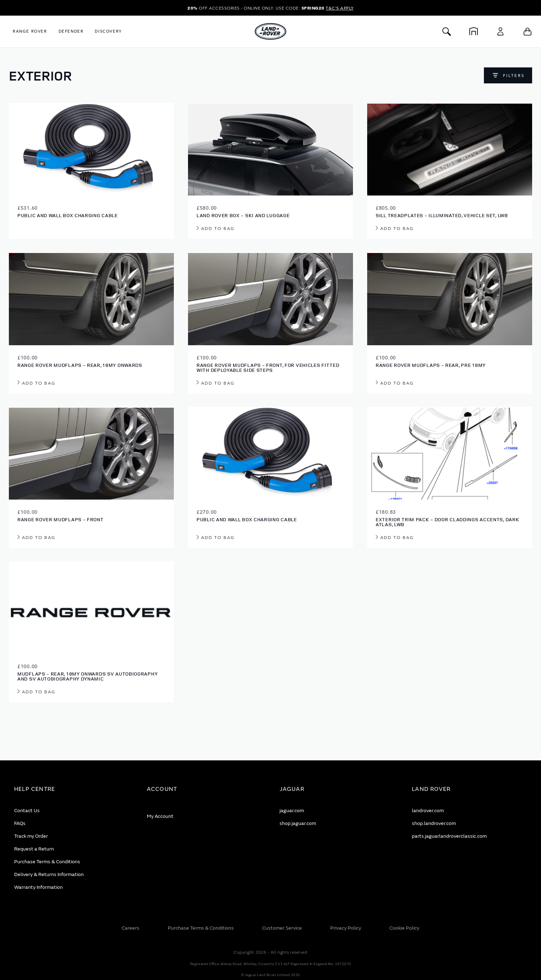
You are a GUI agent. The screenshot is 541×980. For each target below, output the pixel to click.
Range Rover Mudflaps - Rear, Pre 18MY (431, 365)
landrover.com (428, 811)
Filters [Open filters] (514, 75)
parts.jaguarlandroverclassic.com (449, 836)
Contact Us (27, 811)
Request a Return (34, 849)
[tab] (72, 789)
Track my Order (31, 836)
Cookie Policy (404, 928)
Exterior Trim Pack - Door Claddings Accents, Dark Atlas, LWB (447, 522)
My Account (160, 816)
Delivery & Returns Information (49, 874)
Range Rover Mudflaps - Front (60, 519)
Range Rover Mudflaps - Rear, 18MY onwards (80, 365)
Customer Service (282, 928)
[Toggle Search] (447, 31)
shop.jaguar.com (298, 823)
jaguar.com (292, 811)
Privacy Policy (346, 928)
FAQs (20, 823)
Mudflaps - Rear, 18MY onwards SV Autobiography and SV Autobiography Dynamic (87, 676)
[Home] (474, 31)
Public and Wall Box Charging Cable (68, 215)
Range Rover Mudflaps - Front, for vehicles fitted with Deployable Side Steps (268, 367)
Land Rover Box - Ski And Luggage (243, 215)
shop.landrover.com (434, 823)
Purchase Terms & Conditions (47, 862)
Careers (131, 928)
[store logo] (271, 31)
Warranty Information (38, 887)
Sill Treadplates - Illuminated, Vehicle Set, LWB (442, 215)
